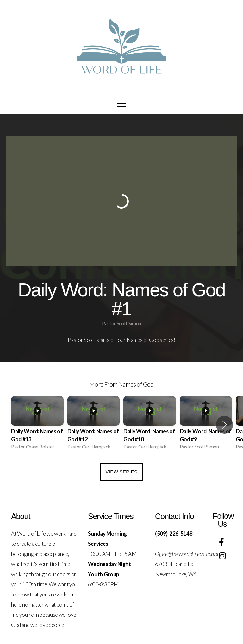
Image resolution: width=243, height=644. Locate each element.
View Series (122, 472)
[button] (224, 425)
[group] (37, 425)
